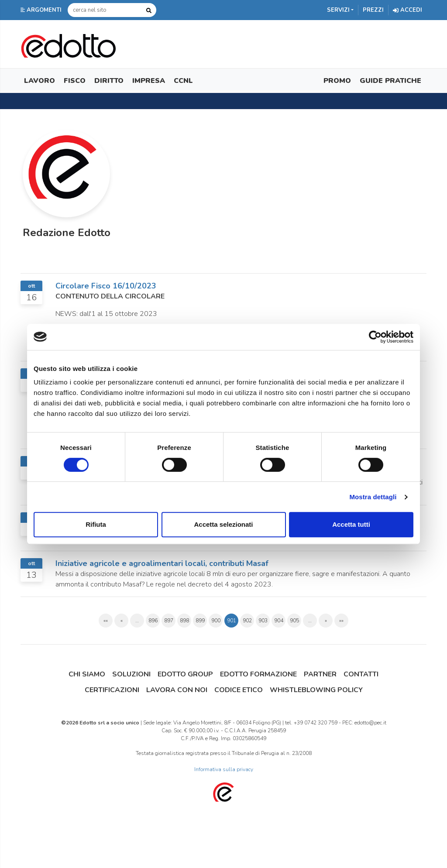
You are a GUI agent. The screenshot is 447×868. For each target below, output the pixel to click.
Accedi (407, 10)
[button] (42, 10)
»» (341, 621)
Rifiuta (96, 524)
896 (153, 621)
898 (184, 621)
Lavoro (40, 81)
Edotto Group (185, 674)
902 (247, 621)
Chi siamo (87, 674)
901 (232, 621)
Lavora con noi (177, 690)
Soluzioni (131, 674)
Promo (337, 81)
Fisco (75, 81)
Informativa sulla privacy (224, 769)
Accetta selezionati (223, 524)
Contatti (361, 674)
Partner (320, 674)
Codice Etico (239, 690)
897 (169, 621)
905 (294, 621)
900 (216, 621)
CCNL (183, 81)
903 (263, 621)
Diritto (109, 81)
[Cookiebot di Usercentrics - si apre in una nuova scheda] (375, 337)
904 (279, 621)
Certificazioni (112, 690)
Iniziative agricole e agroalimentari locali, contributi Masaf (162, 563)
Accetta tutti (351, 524)
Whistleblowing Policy (316, 690)
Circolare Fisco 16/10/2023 (106, 286)
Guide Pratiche (390, 81)
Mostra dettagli (373, 497)
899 (200, 621)
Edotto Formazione (258, 674)
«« (106, 621)
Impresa (149, 81)
